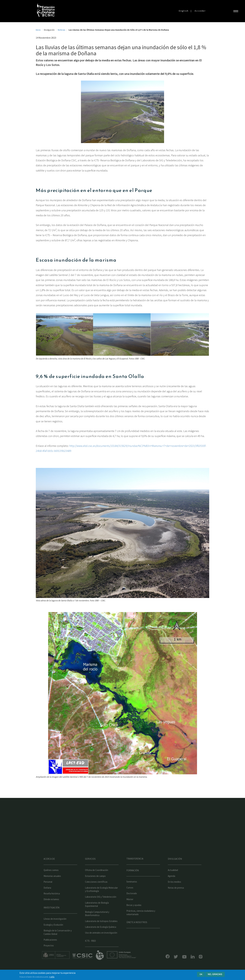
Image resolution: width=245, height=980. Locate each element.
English (184, 11)
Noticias (62, 30)
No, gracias (215, 974)
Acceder (200, 11)
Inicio (38, 30)
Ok (201, 974)
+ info (52, 977)
